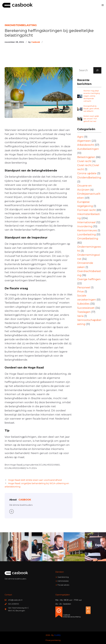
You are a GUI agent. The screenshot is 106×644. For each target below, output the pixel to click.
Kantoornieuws (87, 230)
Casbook (36, 42)
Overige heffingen (89, 279)
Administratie (63, 581)
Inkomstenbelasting (21, 25)
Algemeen (84, 141)
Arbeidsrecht (86, 145)
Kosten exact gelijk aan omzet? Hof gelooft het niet (91, 119)
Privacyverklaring (53, 640)
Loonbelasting (86, 234)
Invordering (85, 226)
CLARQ (57, 635)
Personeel (84, 288)
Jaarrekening (63, 577)
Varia (80, 316)
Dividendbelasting (89, 178)
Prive (81, 292)
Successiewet (86, 308)
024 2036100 (14, 604)
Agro (80, 137)
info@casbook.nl (15, 600)
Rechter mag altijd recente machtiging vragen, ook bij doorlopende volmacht (92, 96)
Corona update (87, 173)
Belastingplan (86, 157)
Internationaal (86, 222)
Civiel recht (84, 161)
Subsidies (83, 304)
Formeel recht (86, 210)
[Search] (97, 70)
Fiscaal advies (63, 585)
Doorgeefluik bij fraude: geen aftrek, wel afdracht (91, 109)
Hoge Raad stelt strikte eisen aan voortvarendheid (35, 480)
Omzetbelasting (88, 239)
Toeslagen (84, 312)
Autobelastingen (88, 149)
